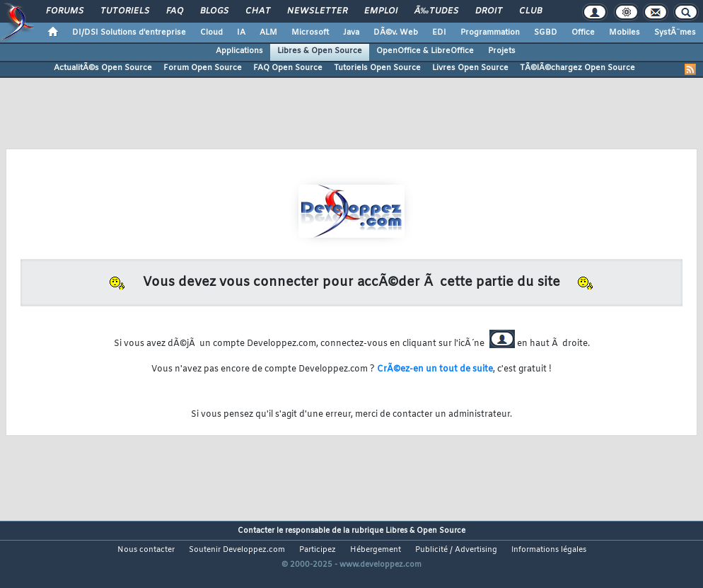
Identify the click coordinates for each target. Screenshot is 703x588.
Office (583, 33)
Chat (258, 11)
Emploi (381, 11)
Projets (502, 51)
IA (241, 33)
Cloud (211, 33)
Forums (65, 11)
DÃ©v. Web (396, 33)
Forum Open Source (203, 68)
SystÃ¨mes (675, 33)
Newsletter (317, 11)
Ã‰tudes (436, 11)
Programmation (490, 33)
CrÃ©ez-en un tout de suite (435, 369)
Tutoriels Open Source (377, 68)
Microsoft (310, 33)
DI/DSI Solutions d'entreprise (129, 33)
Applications (239, 51)
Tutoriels (125, 11)
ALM (268, 33)
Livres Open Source (470, 68)
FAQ (175, 11)
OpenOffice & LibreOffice (425, 51)
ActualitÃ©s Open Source (103, 68)
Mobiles (624, 33)
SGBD (546, 33)
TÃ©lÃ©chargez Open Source (577, 68)
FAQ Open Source (288, 68)
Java (351, 33)
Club (530, 11)
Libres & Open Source (320, 51)
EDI (439, 33)
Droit (489, 11)
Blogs (214, 11)
